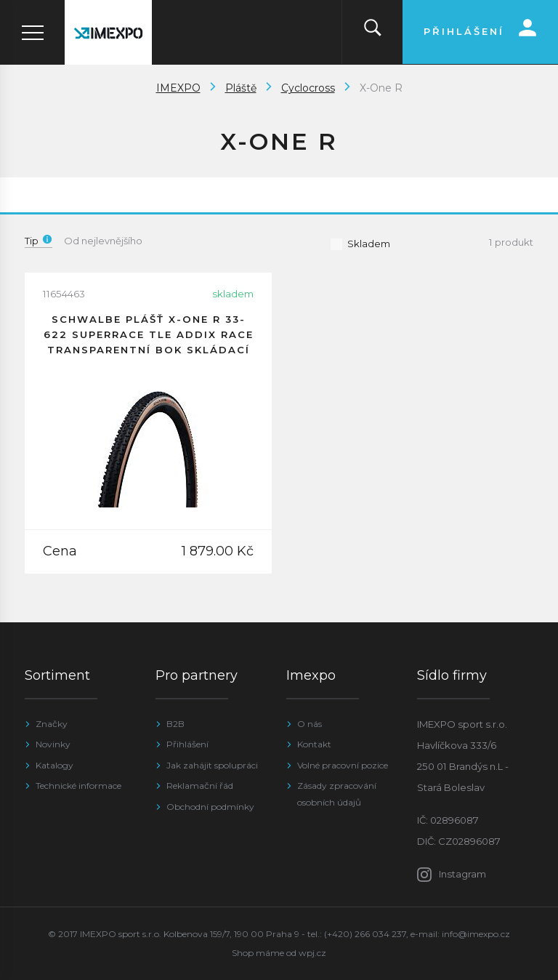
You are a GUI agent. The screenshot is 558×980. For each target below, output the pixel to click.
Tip (39, 241)
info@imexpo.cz (476, 934)
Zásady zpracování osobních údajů (337, 794)
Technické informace (78, 786)
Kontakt (314, 744)
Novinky (53, 744)
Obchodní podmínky (210, 807)
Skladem (360, 244)
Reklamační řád (200, 786)
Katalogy (54, 765)
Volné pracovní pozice (343, 765)
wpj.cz (312, 953)
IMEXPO (178, 88)
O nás (310, 724)
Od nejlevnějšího (103, 241)
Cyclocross (308, 88)
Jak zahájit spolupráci (212, 765)
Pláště (241, 88)
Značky (52, 724)
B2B (175, 724)
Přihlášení (187, 744)
